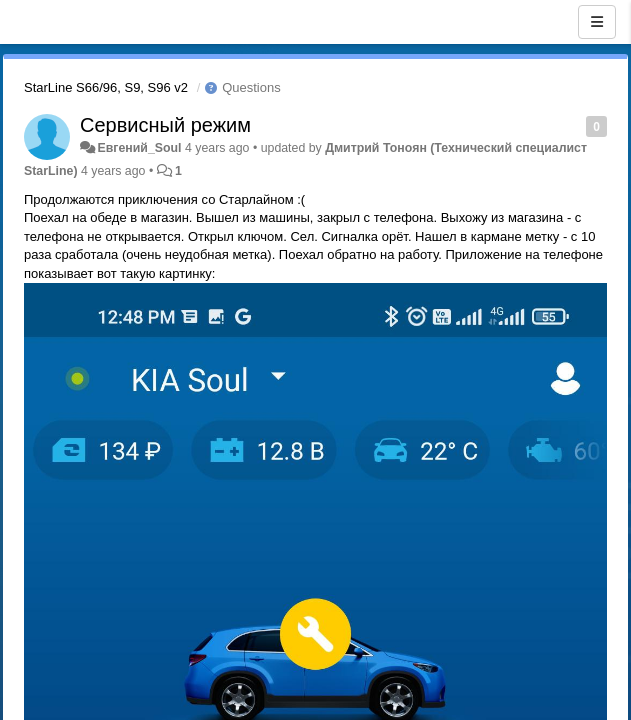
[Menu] (597, 22)
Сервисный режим (165, 125)
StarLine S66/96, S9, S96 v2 (106, 87)
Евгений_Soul (139, 148)
